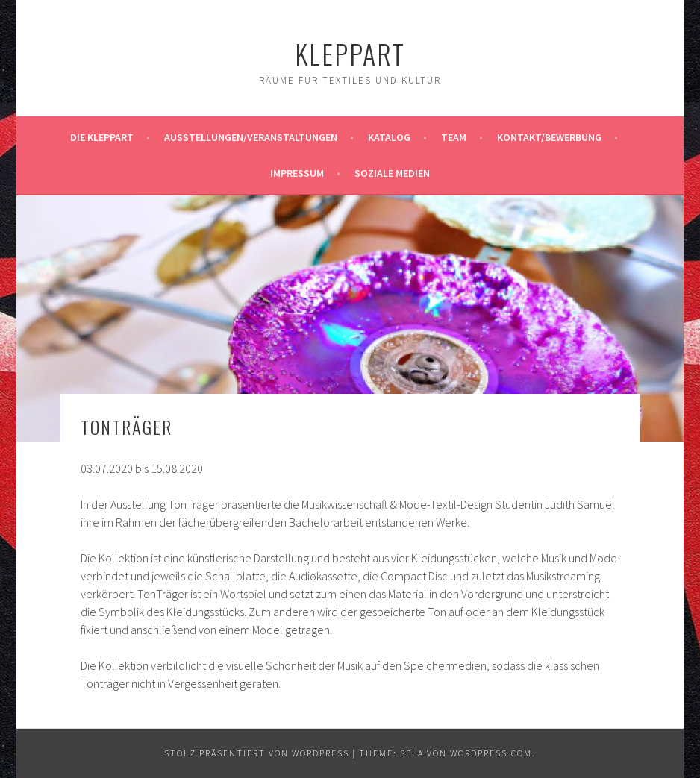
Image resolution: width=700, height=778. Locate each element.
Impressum (297, 173)
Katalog (389, 137)
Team (454, 137)
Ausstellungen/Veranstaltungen (251, 137)
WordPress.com (491, 753)
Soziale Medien (392, 173)
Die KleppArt (102, 137)
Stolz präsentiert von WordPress (257, 753)
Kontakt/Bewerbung (549, 137)
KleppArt (350, 53)
